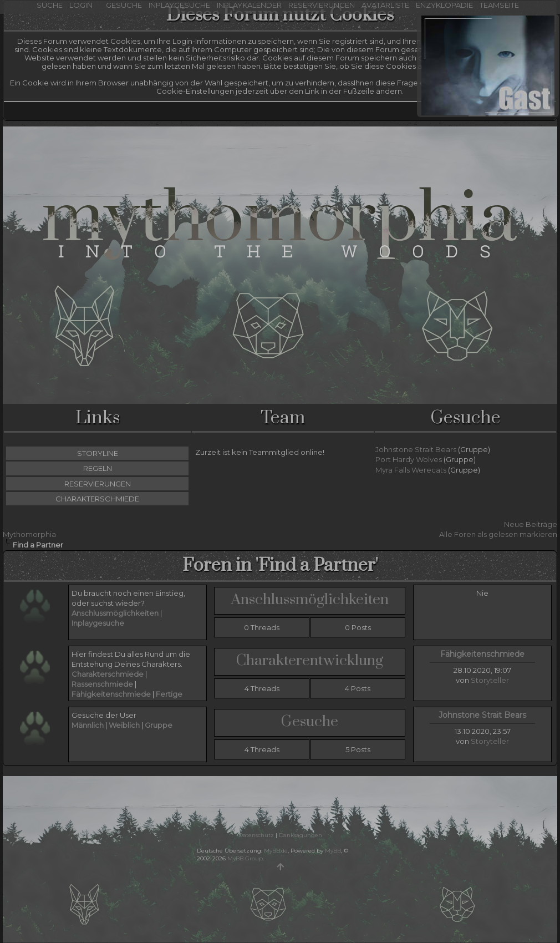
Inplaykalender (249, 5)
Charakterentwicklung (310, 661)
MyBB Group (245, 858)
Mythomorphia (29, 534)
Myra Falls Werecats (411, 470)
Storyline (98, 453)
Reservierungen (322, 5)
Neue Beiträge (531, 524)
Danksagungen (301, 835)
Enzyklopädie (444, 5)
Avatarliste (385, 5)
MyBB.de (276, 851)
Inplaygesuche (179, 5)
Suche (50, 5)
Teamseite (499, 5)
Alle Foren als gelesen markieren (498, 534)
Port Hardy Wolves (409, 459)
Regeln (98, 468)
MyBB (333, 851)
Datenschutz (256, 835)
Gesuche (124, 5)
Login (83, 5)
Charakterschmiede (97, 499)
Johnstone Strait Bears (416, 449)
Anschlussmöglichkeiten (310, 600)
